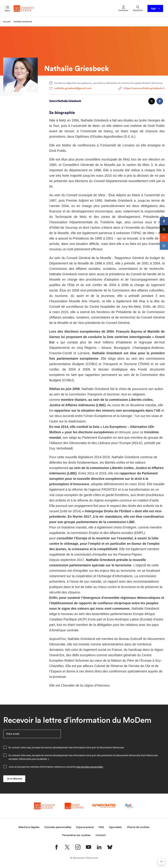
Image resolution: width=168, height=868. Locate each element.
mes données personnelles (89, 767)
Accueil (7, 22)
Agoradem (115, 827)
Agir (156, 9)
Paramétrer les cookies (76, 835)
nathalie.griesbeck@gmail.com (73, 88)
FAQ (101, 827)
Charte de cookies (138, 827)
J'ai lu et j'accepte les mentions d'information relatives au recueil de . (56, 767)
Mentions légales (29, 827)
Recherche (138, 8)
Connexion (123, 8)
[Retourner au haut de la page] (161, 861)
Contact (101, 835)
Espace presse (85, 827)
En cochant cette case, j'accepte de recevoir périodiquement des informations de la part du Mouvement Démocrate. (66, 748)
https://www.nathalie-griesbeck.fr (144, 88)
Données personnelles (58, 827)
